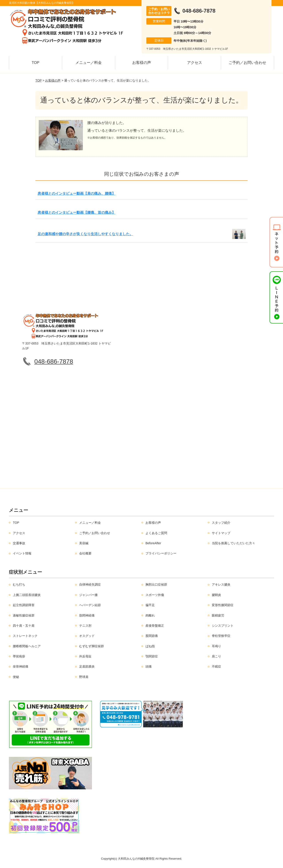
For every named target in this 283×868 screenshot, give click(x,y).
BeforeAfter (153, 543)
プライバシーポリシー (161, 553)
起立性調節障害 (24, 605)
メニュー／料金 (89, 63)
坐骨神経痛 (21, 666)
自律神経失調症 (90, 584)
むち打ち (19, 584)
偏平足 (150, 605)
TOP (35, 63)
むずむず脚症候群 (92, 646)
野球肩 (84, 677)
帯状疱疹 (19, 656)
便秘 (16, 677)
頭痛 (149, 666)
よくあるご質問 (156, 533)
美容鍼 (84, 543)
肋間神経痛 (87, 615)
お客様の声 (142, 63)
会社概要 (85, 553)
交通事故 (19, 543)
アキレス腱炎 (221, 584)
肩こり (216, 656)
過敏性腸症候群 (24, 615)
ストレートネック (25, 636)
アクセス (195, 63)
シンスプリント (223, 626)
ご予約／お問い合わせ (247, 63)
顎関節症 (152, 656)
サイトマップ (221, 533)
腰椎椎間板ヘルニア (27, 646)
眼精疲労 (218, 615)
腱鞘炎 (216, 595)
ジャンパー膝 (88, 595)
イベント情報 (22, 553)
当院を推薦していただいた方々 (233, 543)
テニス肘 (85, 626)
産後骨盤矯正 (155, 626)
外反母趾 (85, 656)
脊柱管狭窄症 (221, 636)
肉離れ (150, 615)
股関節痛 (152, 636)
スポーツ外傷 (155, 595)
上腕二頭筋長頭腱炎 (27, 595)
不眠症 (216, 666)
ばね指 (150, 646)
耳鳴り (216, 646)
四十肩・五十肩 (24, 626)
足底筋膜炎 (87, 666)
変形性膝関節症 (223, 605)
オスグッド (87, 636)
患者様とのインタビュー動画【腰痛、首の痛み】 (76, 212)
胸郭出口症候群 (156, 584)
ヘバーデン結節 (90, 605)
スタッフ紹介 (221, 523)
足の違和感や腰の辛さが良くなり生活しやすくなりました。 (85, 234)
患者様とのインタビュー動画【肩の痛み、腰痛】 (76, 193)
